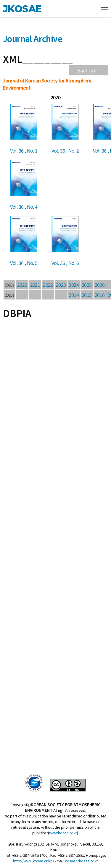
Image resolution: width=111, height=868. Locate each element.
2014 (74, 295)
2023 (61, 285)
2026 (100, 285)
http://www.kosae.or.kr (32, 861)
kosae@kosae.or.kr (81, 861)
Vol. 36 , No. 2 (65, 150)
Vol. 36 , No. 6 (65, 263)
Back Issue (88, 70)
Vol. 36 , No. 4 (24, 207)
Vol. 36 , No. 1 (24, 150)
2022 (48, 285)
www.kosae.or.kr (63, 833)
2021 (35, 285)
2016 (100, 295)
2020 (22, 285)
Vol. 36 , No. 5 (24, 263)
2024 (74, 285)
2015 (87, 295)
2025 (87, 285)
